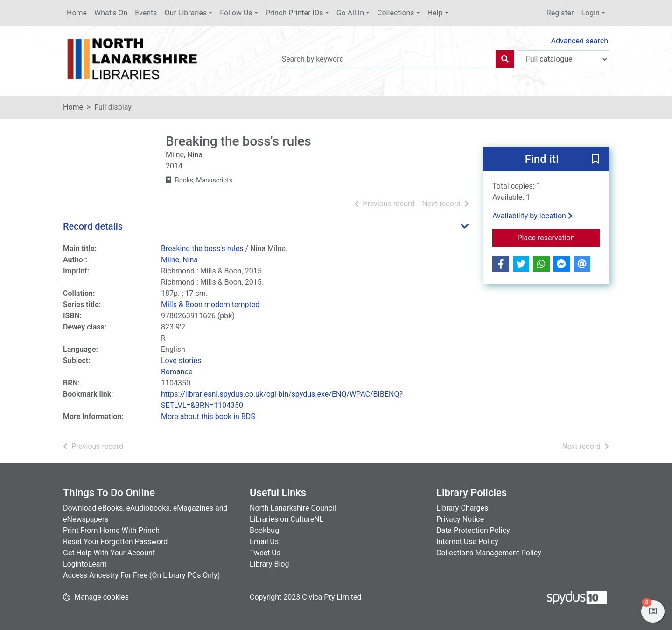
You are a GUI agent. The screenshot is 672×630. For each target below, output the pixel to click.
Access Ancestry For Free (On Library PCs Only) (141, 575)
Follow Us (236, 13)
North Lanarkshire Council (293, 508)
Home (77, 13)
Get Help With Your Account (109, 553)
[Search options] (563, 59)
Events (146, 13)
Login (590, 13)
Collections (396, 13)
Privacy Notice (460, 519)
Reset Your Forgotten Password (115, 542)
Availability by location (532, 216)
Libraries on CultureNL (287, 519)
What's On (111, 13)
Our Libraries (186, 13)
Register (560, 13)
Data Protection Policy (473, 530)
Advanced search (580, 41)
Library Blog (269, 564)
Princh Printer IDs (294, 13)
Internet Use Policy (467, 542)
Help (435, 13)
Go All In (350, 13)
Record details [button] (93, 226)
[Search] (505, 59)
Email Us (264, 542)
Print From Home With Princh (111, 530)
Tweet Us (265, 553)
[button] (595, 160)
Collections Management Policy (489, 553)
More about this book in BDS (208, 416)
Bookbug (264, 530)
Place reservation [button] (559, 237)
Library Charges (462, 508)
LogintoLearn (85, 564)
